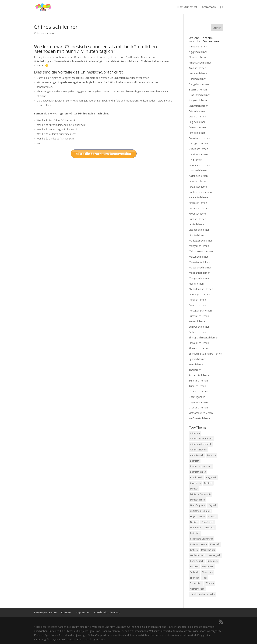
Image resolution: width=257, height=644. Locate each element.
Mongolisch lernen (199, 278)
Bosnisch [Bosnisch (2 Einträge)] (195, 461)
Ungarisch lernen (198, 402)
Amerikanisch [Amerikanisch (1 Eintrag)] (197, 455)
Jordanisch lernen (198, 187)
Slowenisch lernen (199, 348)
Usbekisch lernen (198, 407)
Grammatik (209, 7)
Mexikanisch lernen (200, 273)
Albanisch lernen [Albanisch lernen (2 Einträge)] (198, 450)
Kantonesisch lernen (200, 192)
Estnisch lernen (197, 127)
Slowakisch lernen (199, 343)
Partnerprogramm (45, 612)
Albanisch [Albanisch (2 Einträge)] (195, 433)
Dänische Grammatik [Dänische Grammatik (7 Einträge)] (200, 494)
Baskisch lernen (198, 79)
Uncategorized (197, 397)
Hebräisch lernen (198, 154)
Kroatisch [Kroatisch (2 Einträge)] (215, 544)
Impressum (83, 612)
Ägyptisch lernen (198, 52)
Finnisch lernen (197, 133)
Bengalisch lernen (199, 84)
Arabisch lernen (197, 68)
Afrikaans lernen (198, 46)
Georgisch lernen (198, 143)
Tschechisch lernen (200, 375)
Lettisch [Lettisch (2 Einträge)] (194, 550)
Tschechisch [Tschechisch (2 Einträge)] (196, 583)
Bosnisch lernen (198, 90)
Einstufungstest (187, 7)
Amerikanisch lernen (200, 63)
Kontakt (66, 612)
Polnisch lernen (197, 305)
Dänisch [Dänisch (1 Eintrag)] (194, 489)
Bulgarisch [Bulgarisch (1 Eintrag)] (211, 477)
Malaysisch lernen (199, 246)
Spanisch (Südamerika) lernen (205, 354)
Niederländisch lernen (201, 289)
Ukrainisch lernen (198, 391)
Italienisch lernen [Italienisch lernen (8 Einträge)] (198, 544)
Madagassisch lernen (201, 241)
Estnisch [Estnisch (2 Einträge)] (212, 517)
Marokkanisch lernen (200, 262)
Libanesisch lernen (199, 230)
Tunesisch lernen (198, 381)
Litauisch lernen (198, 235)
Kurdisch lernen (197, 219)
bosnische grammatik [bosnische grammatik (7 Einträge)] (201, 466)
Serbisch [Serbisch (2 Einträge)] (194, 572)
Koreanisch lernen (199, 208)
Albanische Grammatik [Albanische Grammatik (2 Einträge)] (201, 439)
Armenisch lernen (199, 73)
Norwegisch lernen (199, 294)
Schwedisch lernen (199, 327)
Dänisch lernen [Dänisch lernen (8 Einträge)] (198, 500)
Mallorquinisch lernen (201, 251)
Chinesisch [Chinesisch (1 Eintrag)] (195, 483)
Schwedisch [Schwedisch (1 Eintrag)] (208, 567)
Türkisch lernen (197, 386)
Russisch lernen (198, 321)
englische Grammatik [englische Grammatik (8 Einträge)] (201, 511)
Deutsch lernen (197, 116)
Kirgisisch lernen (198, 203)
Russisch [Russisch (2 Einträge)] (194, 567)
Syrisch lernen (197, 364)
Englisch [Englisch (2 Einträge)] (212, 505)
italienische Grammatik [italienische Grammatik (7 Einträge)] (201, 539)
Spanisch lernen (198, 359)
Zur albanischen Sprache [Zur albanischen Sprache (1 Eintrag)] (202, 594)
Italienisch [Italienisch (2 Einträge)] (195, 533)
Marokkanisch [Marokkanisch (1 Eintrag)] (208, 550)
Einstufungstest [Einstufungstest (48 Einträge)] (198, 505)
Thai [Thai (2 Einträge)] (205, 578)
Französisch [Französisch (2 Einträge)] (207, 522)
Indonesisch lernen (199, 165)
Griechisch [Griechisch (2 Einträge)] (210, 528)
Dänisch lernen (197, 111)
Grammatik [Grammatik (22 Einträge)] (196, 528)
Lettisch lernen (197, 224)
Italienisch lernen (198, 176)
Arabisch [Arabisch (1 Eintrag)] (211, 455)
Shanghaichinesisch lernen (204, 337)
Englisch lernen (197, 122)
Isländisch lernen (198, 170)
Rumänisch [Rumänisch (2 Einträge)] (212, 561)
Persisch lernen (197, 300)
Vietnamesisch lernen (201, 413)
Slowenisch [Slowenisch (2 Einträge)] (207, 572)
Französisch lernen (199, 138)
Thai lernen (195, 370)
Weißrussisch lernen (200, 418)
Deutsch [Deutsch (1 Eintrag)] (208, 483)
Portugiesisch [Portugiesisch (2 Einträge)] (197, 561)
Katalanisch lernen (199, 197)
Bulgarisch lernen (198, 100)
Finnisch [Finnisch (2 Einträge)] (194, 522)
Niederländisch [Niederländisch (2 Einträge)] (198, 555)
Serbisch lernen (197, 332)
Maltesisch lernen (199, 257)
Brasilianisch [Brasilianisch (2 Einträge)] (196, 477)
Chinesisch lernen (44, 33)
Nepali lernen (196, 284)
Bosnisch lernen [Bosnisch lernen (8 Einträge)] (198, 472)
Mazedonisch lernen (200, 267)
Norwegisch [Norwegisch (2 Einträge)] (215, 555)
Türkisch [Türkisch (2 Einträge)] (210, 583)
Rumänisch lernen (199, 316)
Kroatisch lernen (198, 214)
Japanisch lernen (198, 181)
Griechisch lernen (198, 149)
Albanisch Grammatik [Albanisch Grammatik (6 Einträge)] (201, 444)
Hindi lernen (195, 160)
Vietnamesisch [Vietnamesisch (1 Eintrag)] (197, 589)
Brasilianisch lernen (200, 95)
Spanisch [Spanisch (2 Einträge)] (195, 578)
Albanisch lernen (198, 57)
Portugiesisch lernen (200, 311)
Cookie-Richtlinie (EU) (107, 612)
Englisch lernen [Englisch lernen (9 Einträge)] (198, 517)
